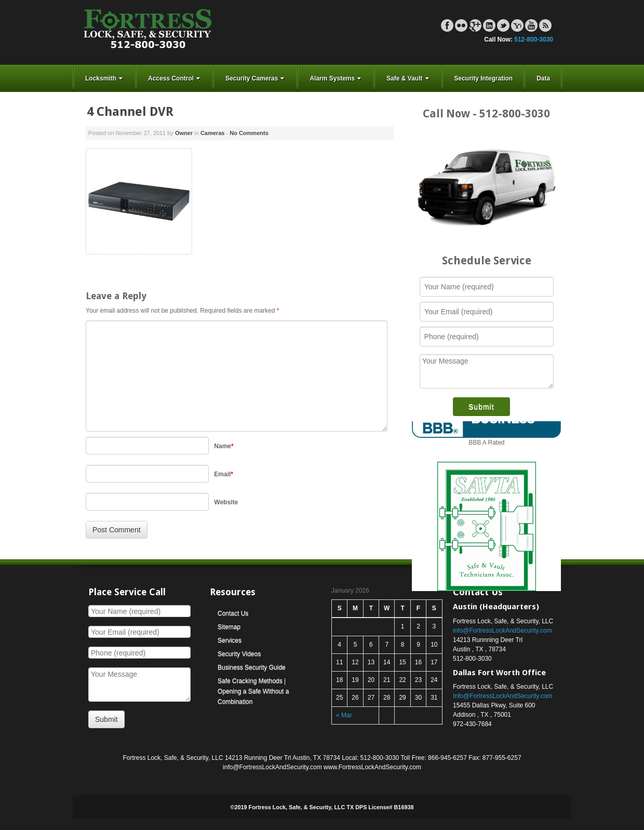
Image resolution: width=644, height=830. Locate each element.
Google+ (475, 25)
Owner (184, 133)
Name (224, 446)
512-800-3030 (534, 39)
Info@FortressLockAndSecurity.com (502, 696)
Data (543, 78)
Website (226, 502)
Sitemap (229, 627)
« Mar (344, 715)
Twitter (503, 25)
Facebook (447, 25)
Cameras (212, 133)
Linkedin (489, 25)
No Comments (249, 133)
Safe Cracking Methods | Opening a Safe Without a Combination (253, 691)
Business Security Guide (252, 667)
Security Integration (484, 78)
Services (230, 640)
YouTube (531, 25)
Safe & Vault (408, 78)
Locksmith (105, 78)
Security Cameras (256, 78)
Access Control (175, 78)
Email (224, 474)
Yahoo (517, 25)
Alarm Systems (336, 78)
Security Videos (239, 654)
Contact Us (233, 613)
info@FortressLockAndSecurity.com (502, 631)
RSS (545, 25)
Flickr (461, 25)
